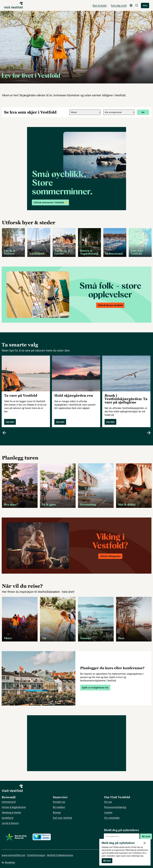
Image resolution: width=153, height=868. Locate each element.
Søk (143, 112)
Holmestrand (9, 802)
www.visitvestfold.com (14, 855)
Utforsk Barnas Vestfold (110, 305)
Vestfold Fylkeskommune (60, 855)
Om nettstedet (112, 818)
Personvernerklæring (115, 807)
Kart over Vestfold (62, 818)
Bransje (57, 812)
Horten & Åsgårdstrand (14, 807)
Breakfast (10, 862)
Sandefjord (7, 818)
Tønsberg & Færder (11, 812)
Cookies (108, 812)
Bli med (146, 836)
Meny (145, 6)
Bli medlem (59, 807)
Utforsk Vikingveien (110, 556)
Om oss (108, 802)
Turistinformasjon (36, 855)
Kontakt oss (59, 802)
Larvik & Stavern (10, 823)
